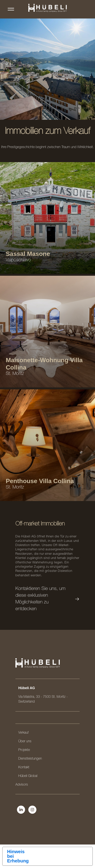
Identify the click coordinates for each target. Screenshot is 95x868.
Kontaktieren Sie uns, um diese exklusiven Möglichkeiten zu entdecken (47, 599)
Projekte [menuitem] (24, 750)
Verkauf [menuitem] (23, 733)
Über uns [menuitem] (25, 741)
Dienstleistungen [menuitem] (30, 759)
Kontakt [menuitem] (24, 767)
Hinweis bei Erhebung (18, 856)
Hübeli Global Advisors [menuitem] (26, 780)
